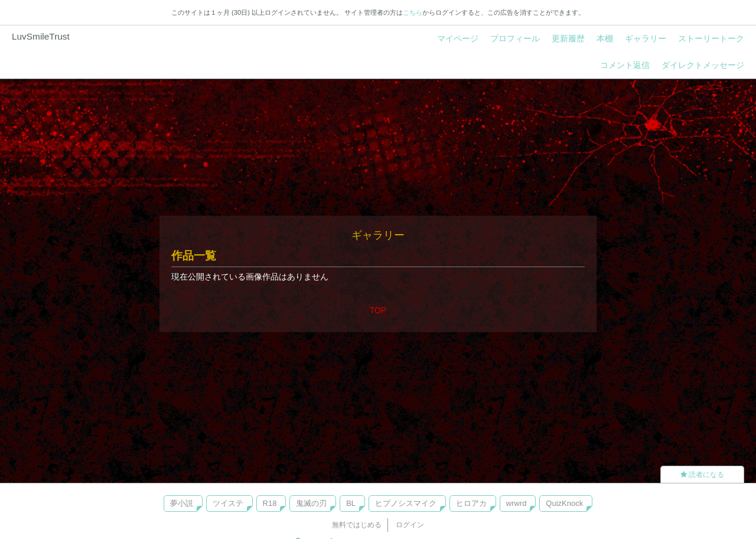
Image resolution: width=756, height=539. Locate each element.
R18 (270, 503)
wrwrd (517, 503)
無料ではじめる (357, 525)
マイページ (458, 38)
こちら (413, 12)
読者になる (702, 475)
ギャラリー (646, 38)
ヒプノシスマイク (406, 503)
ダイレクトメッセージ (703, 65)
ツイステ (228, 503)
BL (351, 503)
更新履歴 (568, 38)
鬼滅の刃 (311, 503)
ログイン (410, 525)
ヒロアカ (471, 503)
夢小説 (182, 503)
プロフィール (515, 38)
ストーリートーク (711, 38)
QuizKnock (564, 503)
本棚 (605, 38)
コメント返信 (625, 65)
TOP (378, 310)
